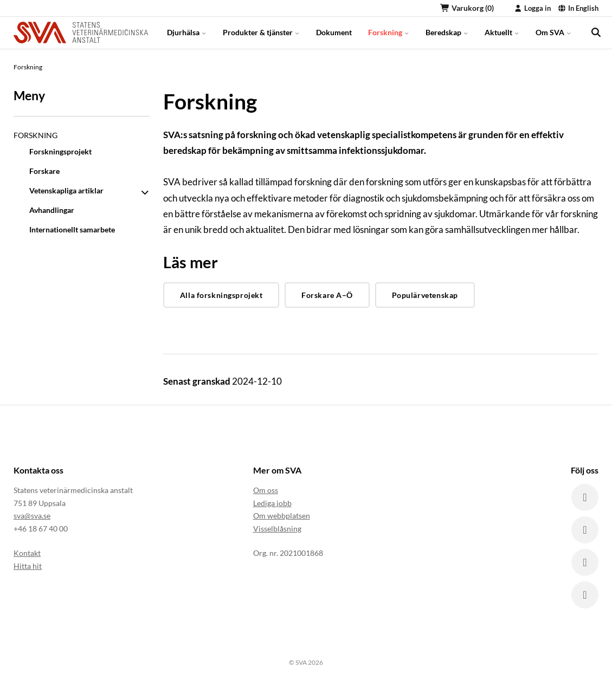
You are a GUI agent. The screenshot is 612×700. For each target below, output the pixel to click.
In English (578, 8)
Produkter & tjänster (261, 32)
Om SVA (553, 32)
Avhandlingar (52, 210)
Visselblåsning (277, 529)
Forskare (44, 171)
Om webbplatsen (282, 516)
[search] (596, 33)
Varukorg (467, 8)
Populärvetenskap (425, 295)
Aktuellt (502, 32)
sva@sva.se (32, 516)
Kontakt (27, 553)
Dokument (334, 32)
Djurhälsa (187, 32)
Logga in (532, 8)
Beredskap (447, 32)
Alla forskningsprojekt (221, 295)
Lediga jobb (272, 503)
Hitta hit (28, 566)
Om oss (266, 490)
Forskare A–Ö (327, 295)
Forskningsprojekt (60, 151)
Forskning (389, 32)
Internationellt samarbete (72, 229)
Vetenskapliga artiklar (66, 190)
